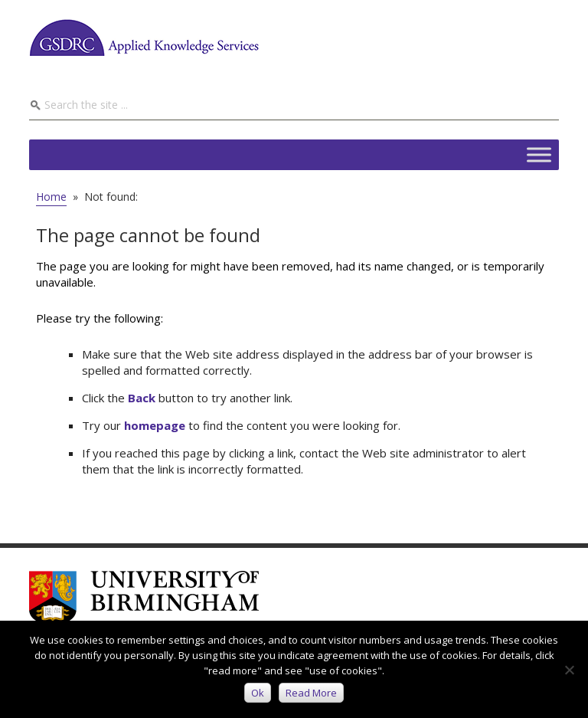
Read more (311, 693)
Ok (258, 693)
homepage (155, 425)
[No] (569, 670)
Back (142, 398)
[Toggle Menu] (539, 154)
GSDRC (144, 38)
